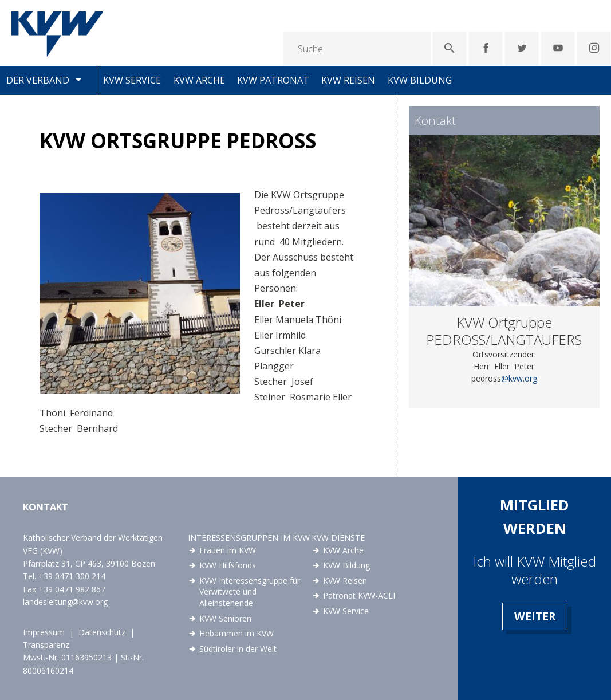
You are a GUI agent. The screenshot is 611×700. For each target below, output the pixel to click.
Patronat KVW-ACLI (359, 595)
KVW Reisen (348, 80)
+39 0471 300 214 (72, 576)
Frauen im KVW (228, 550)
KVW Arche (199, 80)
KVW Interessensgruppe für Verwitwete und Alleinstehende (250, 592)
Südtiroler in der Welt (238, 649)
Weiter (535, 616)
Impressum (44, 632)
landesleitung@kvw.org (65, 602)
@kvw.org (519, 378)
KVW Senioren (225, 618)
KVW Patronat (273, 80)
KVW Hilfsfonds (228, 565)
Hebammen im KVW (236, 633)
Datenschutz (102, 632)
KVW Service (132, 80)
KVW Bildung (420, 80)
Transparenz (46, 645)
